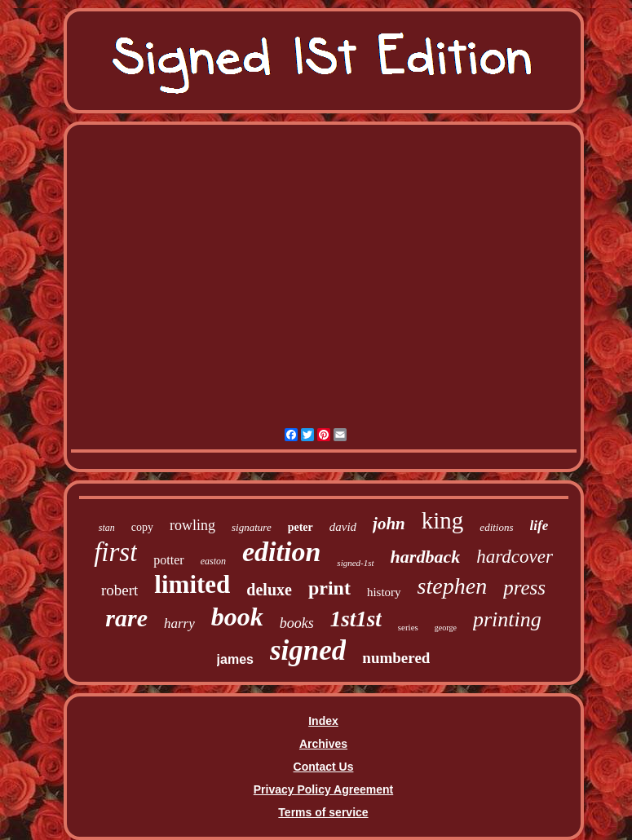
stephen (453, 586)
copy (142, 527)
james (235, 659)
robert (119, 590)
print (329, 588)
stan (107, 528)
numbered (396, 658)
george (446, 628)
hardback (426, 557)
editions (496, 527)
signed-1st (355, 563)
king (443, 520)
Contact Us (324, 767)
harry (179, 623)
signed (308, 650)
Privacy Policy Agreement (323, 789)
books (297, 623)
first (115, 552)
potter (168, 560)
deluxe (269, 590)
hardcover (515, 557)
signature (252, 527)
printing (507, 619)
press (524, 588)
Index (323, 721)
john (389, 524)
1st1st (356, 619)
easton (213, 561)
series (408, 627)
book (237, 617)
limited (192, 584)
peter (301, 527)
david (343, 527)
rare (126, 618)
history (384, 592)
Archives (323, 744)
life (539, 526)
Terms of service (323, 812)
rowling (192, 525)
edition (281, 552)
